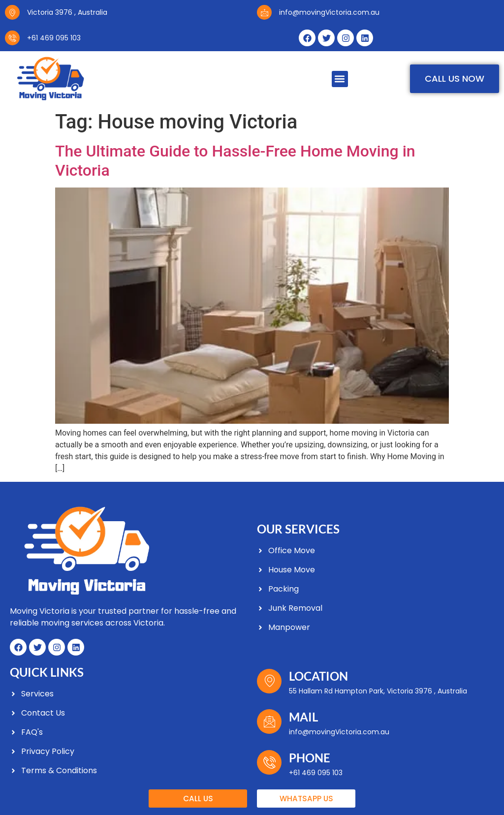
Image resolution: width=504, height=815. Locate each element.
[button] (340, 79)
